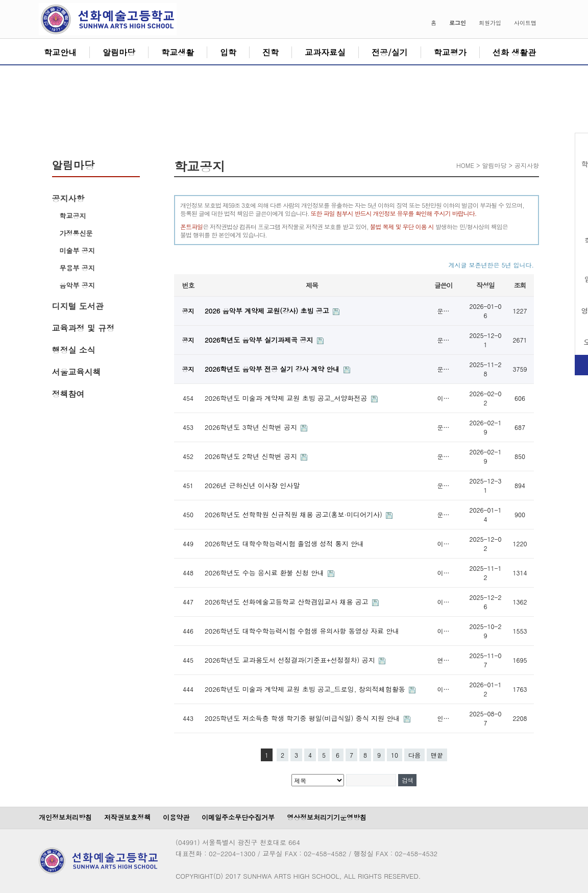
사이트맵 (525, 23)
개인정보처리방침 (65, 817)
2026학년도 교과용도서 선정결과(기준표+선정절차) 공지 (291, 660)
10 (395, 755)
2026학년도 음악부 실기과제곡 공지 (260, 340)
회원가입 (490, 23)
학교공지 (73, 216)
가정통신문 (76, 233)
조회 (520, 285)
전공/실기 (390, 52)
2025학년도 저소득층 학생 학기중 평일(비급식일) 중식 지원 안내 (303, 718)
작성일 (485, 285)
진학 (271, 52)
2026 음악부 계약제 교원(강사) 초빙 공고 (268, 311)
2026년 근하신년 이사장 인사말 (252, 485)
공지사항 (68, 198)
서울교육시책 (77, 372)
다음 (414, 755)
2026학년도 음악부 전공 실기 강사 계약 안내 (273, 369)
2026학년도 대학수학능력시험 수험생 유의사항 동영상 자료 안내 (302, 631)
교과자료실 (325, 52)
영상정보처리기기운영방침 (327, 817)
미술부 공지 (77, 250)
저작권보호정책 (127, 817)
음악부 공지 (77, 285)
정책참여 (68, 394)
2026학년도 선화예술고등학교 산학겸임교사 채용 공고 (288, 602)
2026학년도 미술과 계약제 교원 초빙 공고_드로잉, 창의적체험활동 (306, 689)
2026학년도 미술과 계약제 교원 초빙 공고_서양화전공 (287, 398)
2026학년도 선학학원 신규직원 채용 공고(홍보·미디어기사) (295, 514)
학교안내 (60, 52)
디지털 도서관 (78, 306)
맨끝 (437, 755)
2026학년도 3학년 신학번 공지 (252, 427)
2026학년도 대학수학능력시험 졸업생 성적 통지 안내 (284, 544)
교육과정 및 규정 (83, 328)
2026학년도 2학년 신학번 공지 (252, 456)
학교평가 (450, 52)
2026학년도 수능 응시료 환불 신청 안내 (265, 573)
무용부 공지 (77, 268)
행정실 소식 (74, 350)
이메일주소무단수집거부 (238, 817)
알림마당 (119, 52)
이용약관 (176, 817)
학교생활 (178, 52)
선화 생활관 (514, 52)
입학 (228, 52)
